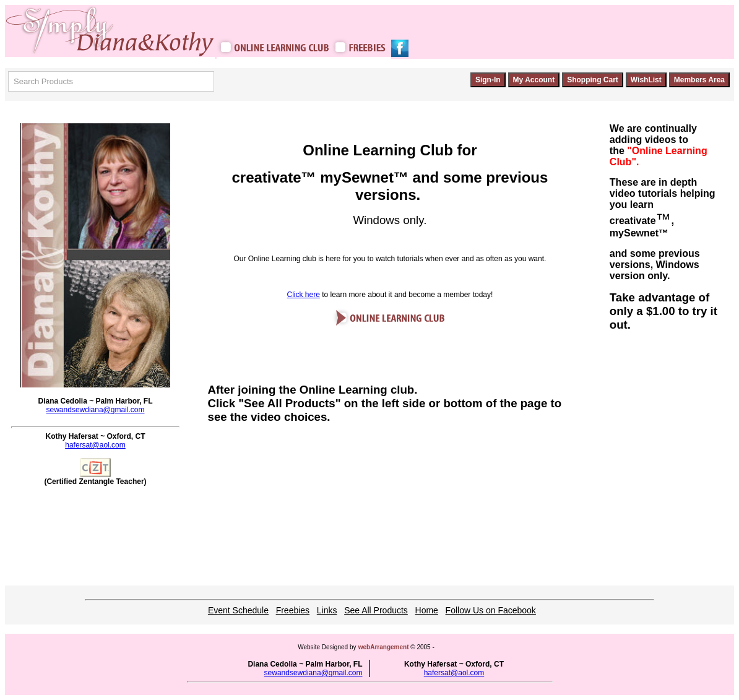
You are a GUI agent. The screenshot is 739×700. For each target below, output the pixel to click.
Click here (303, 295)
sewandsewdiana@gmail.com (96, 410)
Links (327, 610)
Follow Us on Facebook (491, 610)
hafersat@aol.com (95, 445)
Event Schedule (238, 610)
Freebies (293, 610)
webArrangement (384, 647)
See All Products (376, 610)
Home (427, 610)
